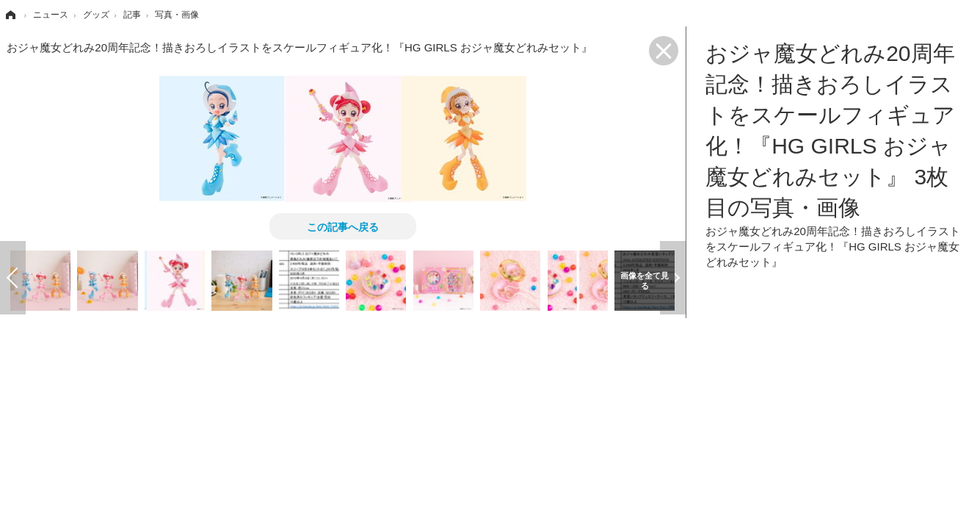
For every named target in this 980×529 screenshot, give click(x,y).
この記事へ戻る (343, 226)
